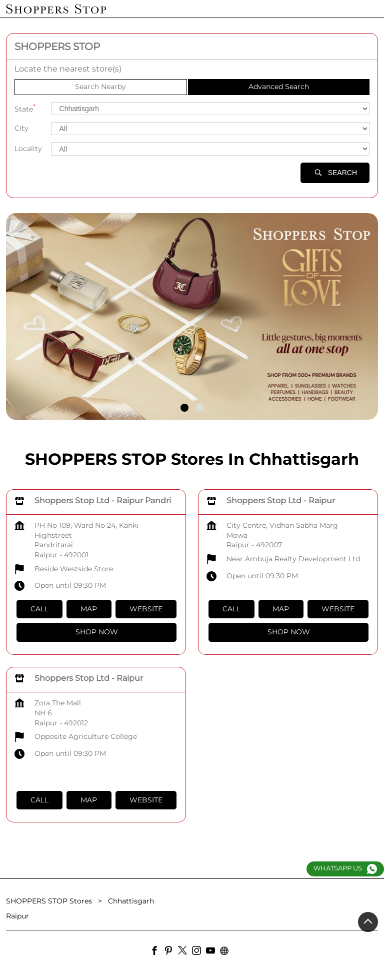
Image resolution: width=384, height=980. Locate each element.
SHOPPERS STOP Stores (50, 901)
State (25, 108)
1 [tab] (184, 408)
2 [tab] (199, 408)
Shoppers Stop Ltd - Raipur (281, 501)
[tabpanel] (192, 316)
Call (39, 609)
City (21, 128)
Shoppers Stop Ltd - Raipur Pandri (103, 501)
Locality (28, 149)
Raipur (17, 916)
